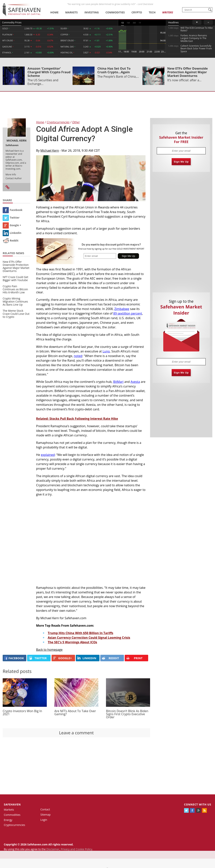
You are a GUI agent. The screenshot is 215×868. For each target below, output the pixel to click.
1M (128, 23)
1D (122, 23)
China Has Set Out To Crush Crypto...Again (114, 70)
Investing (92, 12)
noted (78, 356)
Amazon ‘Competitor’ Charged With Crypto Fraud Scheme (49, 72)
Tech (152, 12)
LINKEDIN (87, 658)
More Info (11, 174)
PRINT (134, 658)
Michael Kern (50, 150)
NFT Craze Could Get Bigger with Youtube (15, 279)
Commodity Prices (12, 22)
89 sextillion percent (128, 313)
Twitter (11, 218)
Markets (72, 12)
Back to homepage (49, 650)
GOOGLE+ (62, 658)
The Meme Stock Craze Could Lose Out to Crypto (16, 314)
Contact (45, 809)
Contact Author (14, 178)
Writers (168, 12)
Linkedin (12, 233)
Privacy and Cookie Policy (76, 849)
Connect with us (198, 804)
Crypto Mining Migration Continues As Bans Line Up (15, 301)
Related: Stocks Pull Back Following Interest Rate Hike (77, 419)
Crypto (137, 12)
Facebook (13, 210)
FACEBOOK (14, 658)
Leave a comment (76, 733)
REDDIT (110, 658)
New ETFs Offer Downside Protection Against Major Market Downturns (188, 72)
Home (55, 12)
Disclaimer (53, 849)
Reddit (11, 240)
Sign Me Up (181, 162)
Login (44, 820)
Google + (12, 225)
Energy (8, 820)
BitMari (118, 382)
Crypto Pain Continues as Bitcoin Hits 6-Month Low (15, 289)
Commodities (115, 12)
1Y (140, 23)
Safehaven (12, 804)
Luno (106, 351)
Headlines (173, 22)
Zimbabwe (122, 309)
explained (48, 455)
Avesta (135, 382)
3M (134, 23)
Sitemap (46, 815)
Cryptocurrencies (15, 825)
